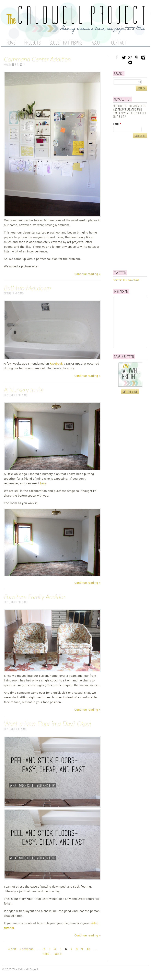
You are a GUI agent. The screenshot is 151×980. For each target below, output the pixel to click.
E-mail (117, 124)
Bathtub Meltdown (27, 288)
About (97, 43)
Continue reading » (87, 274)
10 (88, 949)
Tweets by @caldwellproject (126, 280)
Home (11, 43)
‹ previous (27, 949)
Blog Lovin (130, 62)
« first (12, 949)
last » (58, 954)
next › (47, 954)
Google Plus (130, 58)
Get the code (130, 392)
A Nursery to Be (24, 390)
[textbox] (130, 82)
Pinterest (137, 58)
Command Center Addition (37, 59)
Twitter (124, 58)
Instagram (143, 58)
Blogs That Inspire (66, 43)
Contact (119, 43)
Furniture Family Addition (35, 597)
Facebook (56, 364)
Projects (33, 43)
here (43, 483)
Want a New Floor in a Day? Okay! (48, 724)
